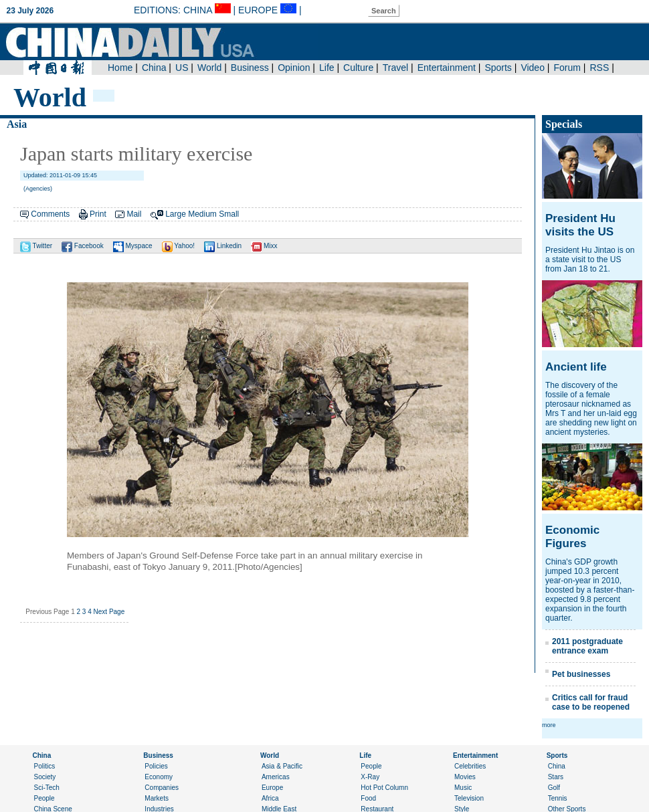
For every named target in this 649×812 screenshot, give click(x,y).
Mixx (264, 246)
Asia (17, 124)
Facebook (83, 246)
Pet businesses (581, 674)
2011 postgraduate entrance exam (587, 646)
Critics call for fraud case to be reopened (591, 702)
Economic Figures (572, 537)
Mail (134, 214)
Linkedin (223, 246)
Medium (202, 214)
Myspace (133, 246)
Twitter (36, 246)
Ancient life (576, 367)
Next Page (109, 612)
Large (176, 214)
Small (229, 214)
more (549, 725)
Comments (50, 214)
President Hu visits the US (580, 225)
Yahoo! (179, 246)
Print (98, 214)
